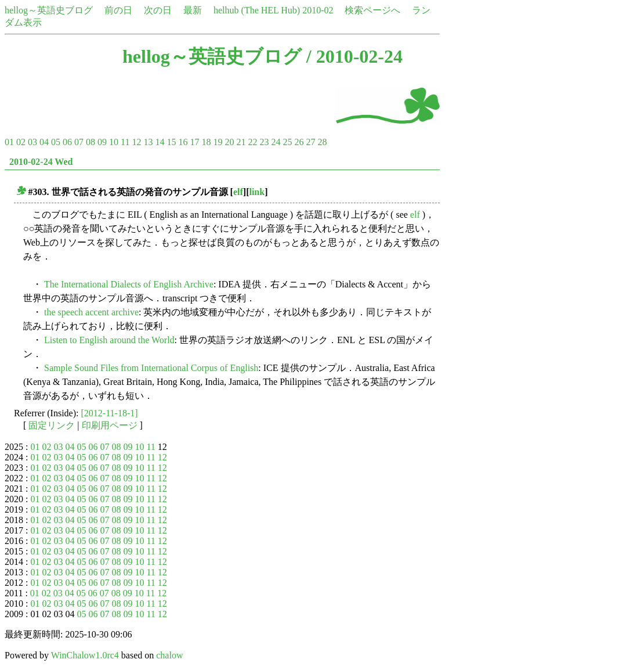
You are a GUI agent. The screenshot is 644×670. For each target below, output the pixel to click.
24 (276, 142)
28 (322, 142)
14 (160, 142)
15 (171, 142)
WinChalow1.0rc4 (85, 655)
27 (310, 142)
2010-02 (318, 10)
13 (148, 142)
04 (44, 142)
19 (218, 142)
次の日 (158, 10)
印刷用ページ (110, 425)
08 (91, 142)
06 (67, 142)
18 (206, 142)
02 (21, 142)
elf (238, 192)
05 (56, 142)
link (257, 192)
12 (136, 142)
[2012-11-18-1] (110, 413)
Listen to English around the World (109, 340)
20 (229, 142)
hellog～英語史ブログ (49, 10)
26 (299, 142)
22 (252, 142)
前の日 (118, 10)
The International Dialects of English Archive (129, 284)
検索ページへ (372, 10)
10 (114, 142)
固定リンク (52, 425)
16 (183, 142)
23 (264, 142)
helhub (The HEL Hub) (257, 10)
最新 (193, 10)
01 (9, 142)
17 (194, 142)
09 (102, 142)
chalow (169, 655)
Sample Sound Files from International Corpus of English (151, 368)
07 (79, 142)
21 (241, 142)
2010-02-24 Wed (41, 162)
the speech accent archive (91, 312)
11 (125, 142)
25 (287, 142)
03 (32, 142)
